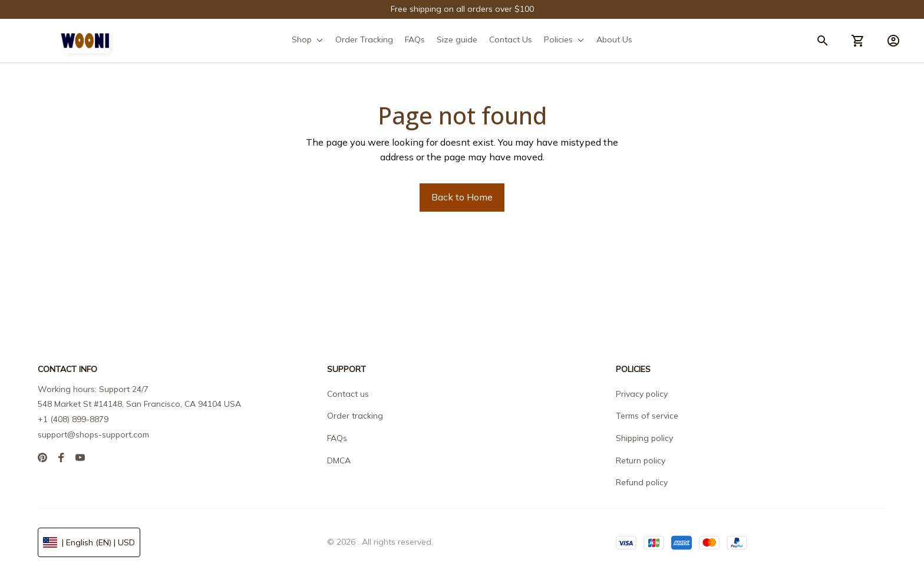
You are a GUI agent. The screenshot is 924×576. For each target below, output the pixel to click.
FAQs (337, 438)
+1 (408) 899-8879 (73, 419)
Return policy (641, 460)
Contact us (348, 394)
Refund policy (642, 482)
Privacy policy (642, 394)
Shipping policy (644, 438)
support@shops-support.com (93, 435)
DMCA (339, 460)
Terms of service (647, 416)
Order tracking (355, 416)
